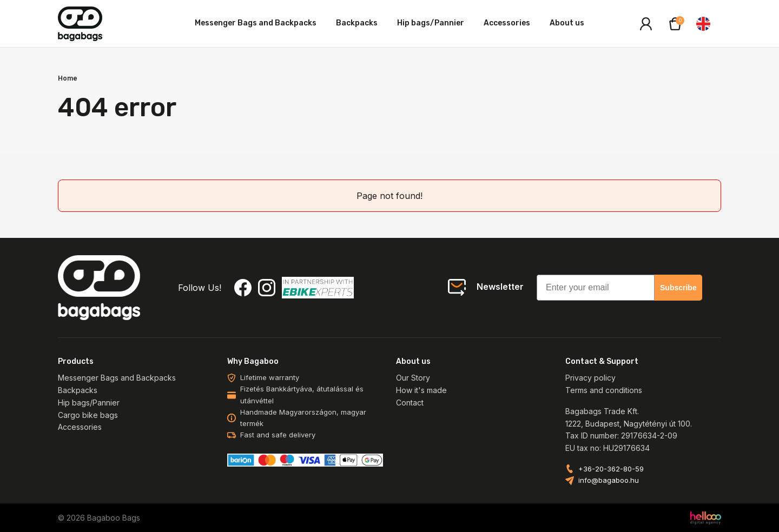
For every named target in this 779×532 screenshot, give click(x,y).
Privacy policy (590, 378)
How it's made (421, 390)
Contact (410, 403)
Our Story (413, 378)
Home (68, 78)
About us (567, 23)
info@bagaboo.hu (609, 480)
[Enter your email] (596, 288)
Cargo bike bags (88, 415)
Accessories (507, 23)
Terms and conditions (604, 390)
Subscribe (678, 288)
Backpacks (357, 23)
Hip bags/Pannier (431, 23)
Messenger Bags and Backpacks (256, 23)
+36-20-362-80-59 (611, 469)
